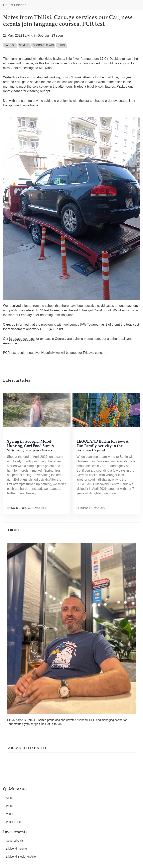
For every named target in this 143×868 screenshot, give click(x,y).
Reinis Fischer (14, 5)
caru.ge (10, 45)
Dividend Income (16, 849)
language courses (22, 339)
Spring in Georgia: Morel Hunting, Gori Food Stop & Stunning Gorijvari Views (31, 446)
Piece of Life (14, 822)
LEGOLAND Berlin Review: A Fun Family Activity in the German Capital (103, 446)
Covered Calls (15, 841)
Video (10, 814)
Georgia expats (43, 45)
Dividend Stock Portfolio (21, 857)
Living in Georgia (37, 35)
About (10, 798)
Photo (10, 806)
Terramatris (15, 724)
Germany (83, 508)
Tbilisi (61, 45)
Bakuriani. (68, 315)
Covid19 (24, 45)
